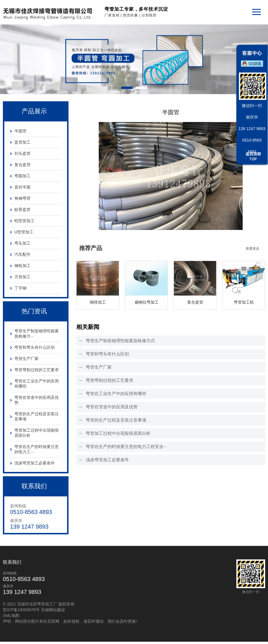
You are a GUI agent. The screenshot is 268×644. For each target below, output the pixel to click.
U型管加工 (24, 232)
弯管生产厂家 (26, 359)
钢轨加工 (22, 266)
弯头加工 (22, 243)
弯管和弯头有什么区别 (35, 347)
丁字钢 (20, 288)
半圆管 (20, 131)
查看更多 (252, 249)
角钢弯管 (22, 198)
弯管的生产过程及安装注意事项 (37, 416)
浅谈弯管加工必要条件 (35, 463)
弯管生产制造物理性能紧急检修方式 (120, 341)
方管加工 (22, 277)
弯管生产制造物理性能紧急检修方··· (37, 334)
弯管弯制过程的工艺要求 (37, 370)
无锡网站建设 (53, 611)
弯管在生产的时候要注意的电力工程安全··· (127, 446)
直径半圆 (22, 187)
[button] (127, 88)
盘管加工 (22, 142)
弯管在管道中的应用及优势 (37, 400)
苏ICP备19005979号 (21, 611)
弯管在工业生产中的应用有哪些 (37, 384)
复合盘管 (22, 165)
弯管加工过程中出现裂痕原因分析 (37, 433)
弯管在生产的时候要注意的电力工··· (37, 449)
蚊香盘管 (22, 209)
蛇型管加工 (24, 221)
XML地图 (11, 617)
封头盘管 (22, 153)
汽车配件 (22, 254)
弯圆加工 (22, 176)
